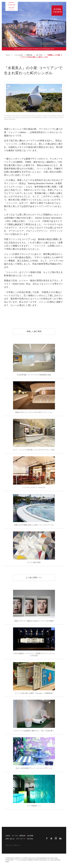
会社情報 (30, 836)
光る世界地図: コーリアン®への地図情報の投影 (34, 375)
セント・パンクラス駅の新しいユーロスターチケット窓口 (34, 450)
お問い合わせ (10, 839)
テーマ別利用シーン (34, 806)
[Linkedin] (60, 838)
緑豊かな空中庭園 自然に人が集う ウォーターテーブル (34, 525)
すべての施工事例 (34, 562)
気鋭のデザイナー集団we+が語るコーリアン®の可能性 (34, 621)
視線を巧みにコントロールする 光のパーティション (34, 412)
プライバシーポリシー (13, 845)
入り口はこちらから (57, 10)
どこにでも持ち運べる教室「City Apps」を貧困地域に (34, 693)
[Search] (58, 19)
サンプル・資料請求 (19, 836)
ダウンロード (21, 839)
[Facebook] (47, 838)
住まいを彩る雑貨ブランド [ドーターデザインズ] (34, 768)
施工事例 (39, 55)
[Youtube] (51, 838)
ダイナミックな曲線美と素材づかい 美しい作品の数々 (34, 731)
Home (8, 55)
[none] (58, 19)
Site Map (30, 839)
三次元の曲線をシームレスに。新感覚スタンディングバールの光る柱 (34, 655)
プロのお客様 (19, 55)
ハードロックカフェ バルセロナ (34, 487)
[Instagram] (56, 838)
